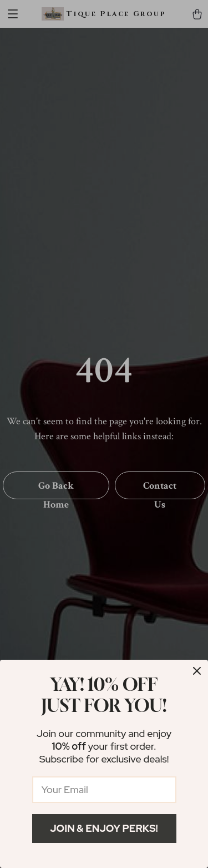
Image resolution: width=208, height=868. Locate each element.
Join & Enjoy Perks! (104, 828)
